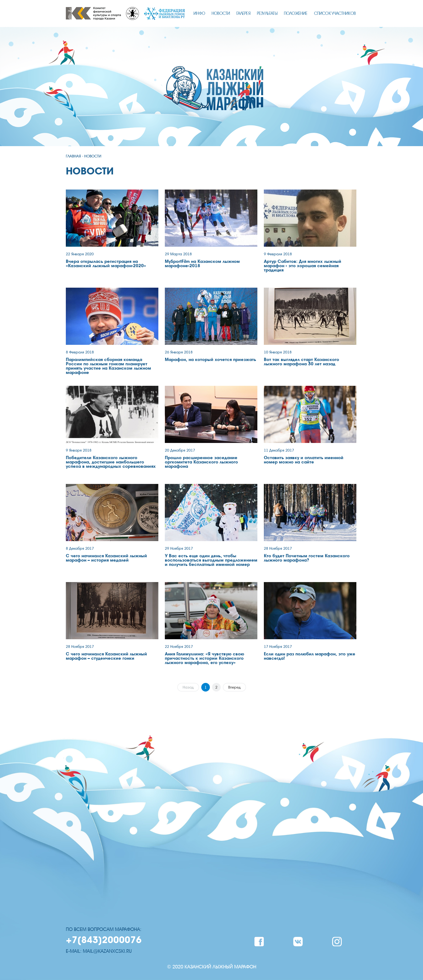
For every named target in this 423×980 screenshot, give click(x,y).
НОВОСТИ (221, 13)
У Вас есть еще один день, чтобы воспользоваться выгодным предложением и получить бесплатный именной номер (211, 560)
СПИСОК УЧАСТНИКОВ (335, 13)
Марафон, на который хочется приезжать (210, 360)
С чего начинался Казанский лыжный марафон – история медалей (106, 558)
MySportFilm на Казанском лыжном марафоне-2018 (202, 264)
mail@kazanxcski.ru (107, 951)
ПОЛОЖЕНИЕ (296, 13)
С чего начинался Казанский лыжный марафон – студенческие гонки (106, 656)
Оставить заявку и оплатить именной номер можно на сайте (304, 460)
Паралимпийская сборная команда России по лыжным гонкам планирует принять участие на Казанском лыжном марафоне (108, 366)
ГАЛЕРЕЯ (243, 13)
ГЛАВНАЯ (73, 156)
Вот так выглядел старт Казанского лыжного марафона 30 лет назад (301, 362)
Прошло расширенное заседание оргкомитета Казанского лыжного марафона (201, 462)
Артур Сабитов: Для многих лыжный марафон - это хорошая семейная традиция (303, 266)
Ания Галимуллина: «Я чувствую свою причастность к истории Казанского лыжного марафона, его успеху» (204, 658)
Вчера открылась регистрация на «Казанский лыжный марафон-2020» (106, 264)
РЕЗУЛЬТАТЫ (267, 13)
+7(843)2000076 (104, 940)
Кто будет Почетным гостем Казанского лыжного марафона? (307, 558)
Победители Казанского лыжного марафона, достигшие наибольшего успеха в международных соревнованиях (111, 462)
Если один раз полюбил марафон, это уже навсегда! (310, 656)
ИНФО (199, 13)
